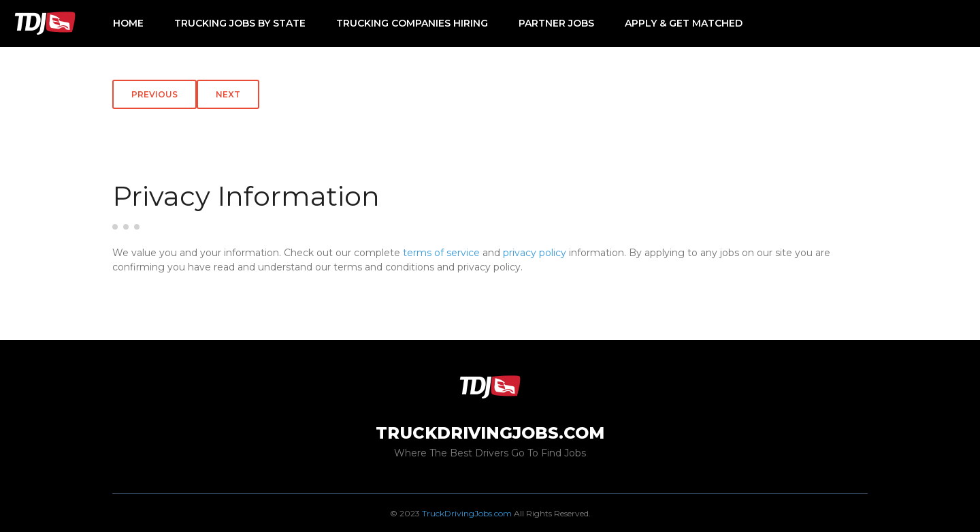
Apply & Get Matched (684, 23)
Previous (154, 94)
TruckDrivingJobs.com (467, 513)
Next (228, 94)
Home (128, 23)
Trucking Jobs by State (240, 23)
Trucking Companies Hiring (412, 23)
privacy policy (535, 253)
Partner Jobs (556, 23)
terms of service (441, 253)
